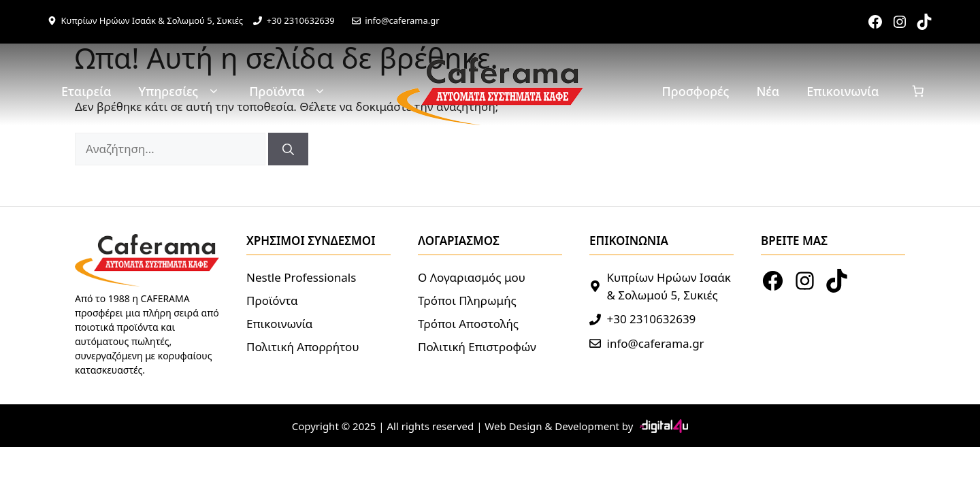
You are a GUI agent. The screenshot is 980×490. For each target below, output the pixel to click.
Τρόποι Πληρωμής (467, 300)
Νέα (768, 91)
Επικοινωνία (843, 91)
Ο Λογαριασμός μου (472, 277)
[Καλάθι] (918, 92)
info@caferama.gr (402, 20)
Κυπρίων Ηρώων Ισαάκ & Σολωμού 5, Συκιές (152, 20)
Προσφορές (696, 91)
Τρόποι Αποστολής (468, 324)
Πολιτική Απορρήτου (303, 347)
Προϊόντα (289, 92)
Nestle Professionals (301, 277)
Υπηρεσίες (180, 92)
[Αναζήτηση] (288, 149)
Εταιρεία (86, 91)
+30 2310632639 (301, 20)
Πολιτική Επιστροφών (477, 347)
